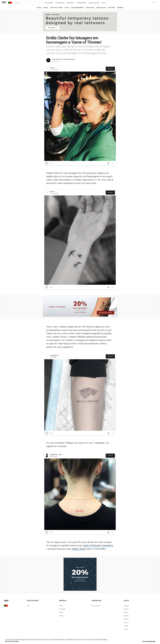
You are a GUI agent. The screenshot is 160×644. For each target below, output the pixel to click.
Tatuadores (60, 3)
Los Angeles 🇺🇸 (54, 69)
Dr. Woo (52, 68)
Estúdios (71, 3)
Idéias (46, 8)
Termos (61, 606)
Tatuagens (49, 3)
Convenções (81, 3)
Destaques (90, 8)
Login (28, 606)
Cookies (61, 612)
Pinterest (126, 616)
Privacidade (62, 609)
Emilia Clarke (79, 549)
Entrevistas (101, 8)
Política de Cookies (12, 642)
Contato (61, 616)
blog (104, 3)
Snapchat (126, 619)
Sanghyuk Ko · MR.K (56, 455)
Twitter (126, 623)
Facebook (126, 609)
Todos (39, 8)
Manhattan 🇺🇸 (53, 456)
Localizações (94, 3)
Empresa (120, 8)
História (111, 8)
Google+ (126, 626)
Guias (67, 8)
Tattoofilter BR (57, 59)
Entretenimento (78, 8)
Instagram (126, 606)
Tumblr (126, 612)
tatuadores (108, 545)
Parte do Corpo (56, 8)
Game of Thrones (92, 545)
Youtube (126, 629)
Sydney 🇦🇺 (53, 357)
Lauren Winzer (54, 355)
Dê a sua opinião (96, 606)
